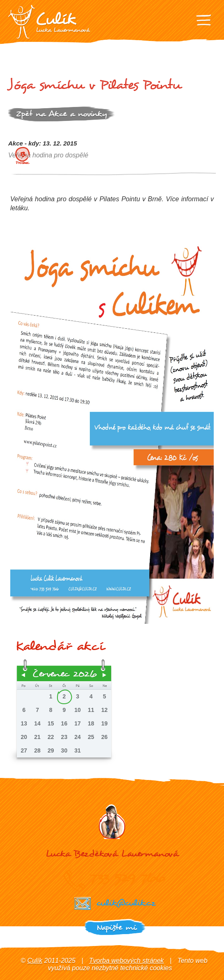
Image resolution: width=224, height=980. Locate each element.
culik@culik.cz (126, 903)
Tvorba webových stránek (126, 961)
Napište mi (116, 927)
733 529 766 (127, 878)
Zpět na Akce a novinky (62, 114)
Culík (35, 961)
